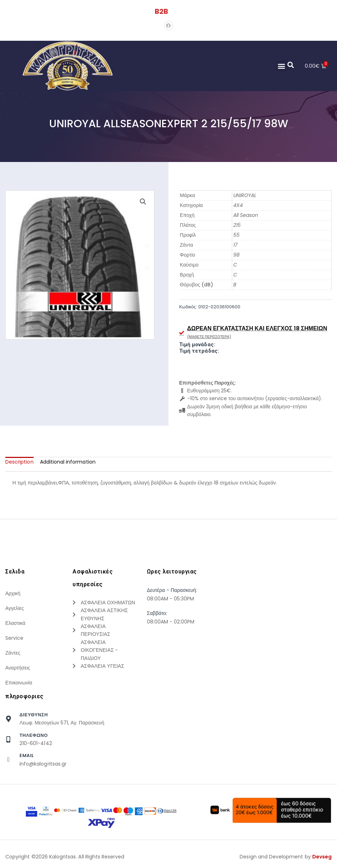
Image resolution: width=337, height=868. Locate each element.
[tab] (19, 462)
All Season (246, 215)
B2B (161, 11)
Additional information (68, 462)
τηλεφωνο (34, 735)
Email (27, 755)
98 (236, 255)
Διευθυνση (34, 715)
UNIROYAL (245, 195)
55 (236, 235)
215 (237, 225)
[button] (281, 66)
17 (235, 245)
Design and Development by (286, 857)
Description (19, 462)
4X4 (238, 205)
